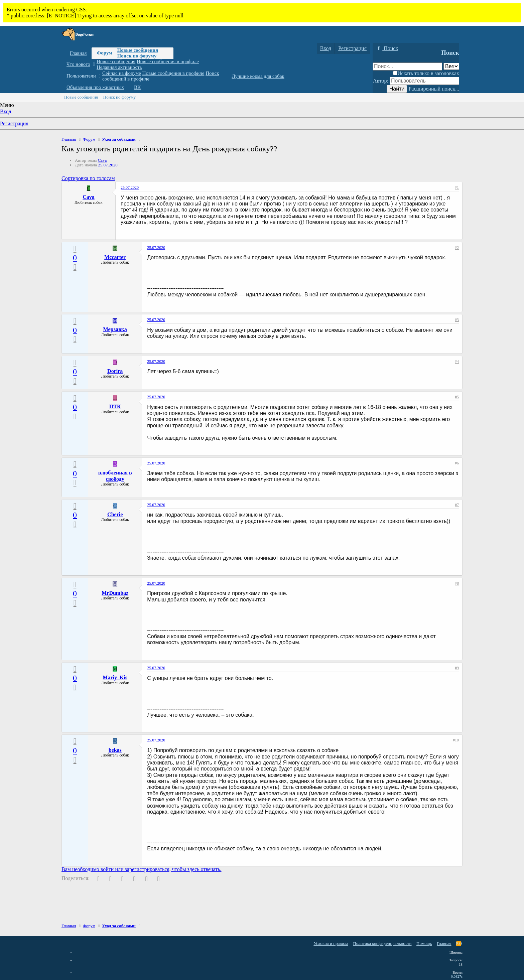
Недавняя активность (119, 67)
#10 (456, 740)
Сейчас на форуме (122, 73)
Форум (104, 53)
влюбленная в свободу (115, 476)
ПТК (115, 406)
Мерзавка (115, 329)
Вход (6, 111)
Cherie (115, 514)
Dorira (115, 371)
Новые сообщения (138, 50)
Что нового (78, 64)
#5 (457, 397)
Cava (102, 160)
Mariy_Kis (115, 677)
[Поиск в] (451, 66)
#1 (457, 187)
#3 (457, 320)
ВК (137, 87)
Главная (78, 53)
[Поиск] (387, 48)
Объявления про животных (95, 87)
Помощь (424, 943)
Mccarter (115, 257)
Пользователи (81, 76)
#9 (457, 668)
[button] (94, 64)
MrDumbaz (115, 593)
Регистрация (14, 123)
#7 (457, 505)
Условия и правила (331, 943)
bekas (115, 750)
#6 (457, 463)
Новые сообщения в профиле (168, 61)
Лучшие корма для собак (258, 76)
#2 (457, 248)
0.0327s (457, 976)
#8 (457, 583)
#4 (457, 362)
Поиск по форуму (137, 56)
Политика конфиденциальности (382, 943)
